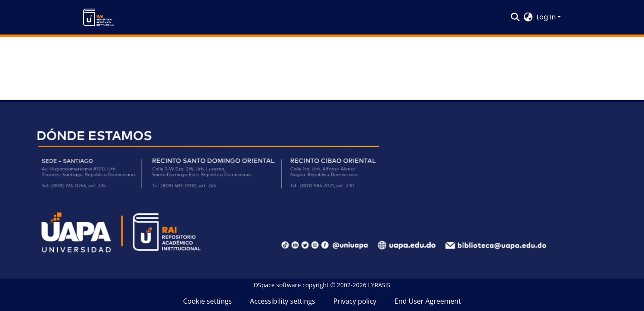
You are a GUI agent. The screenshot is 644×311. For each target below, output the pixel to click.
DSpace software (277, 285)
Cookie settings (207, 301)
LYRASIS (379, 285)
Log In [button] (547, 17)
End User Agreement (428, 301)
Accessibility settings (283, 301)
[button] (99, 17)
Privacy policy (355, 301)
